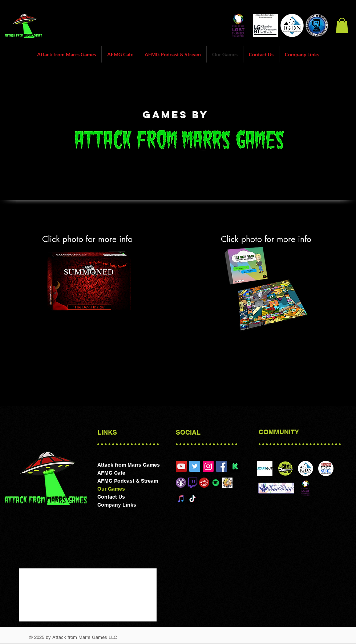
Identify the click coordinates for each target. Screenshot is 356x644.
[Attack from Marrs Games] (208, 466)
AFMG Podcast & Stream (128, 481)
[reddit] (204, 483)
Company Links (117, 505)
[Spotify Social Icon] (216, 483)
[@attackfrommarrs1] (195, 466)
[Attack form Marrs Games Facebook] (222, 466)
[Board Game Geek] (227, 483)
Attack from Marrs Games (129, 465)
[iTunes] (181, 499)
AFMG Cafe (111, 473)
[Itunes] (181, 483)
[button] (342, 25)
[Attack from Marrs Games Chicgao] (181, 466)
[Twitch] (193, 483)
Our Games (111, 489)
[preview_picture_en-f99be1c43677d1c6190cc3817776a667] (235, 466)
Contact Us (111, 497)
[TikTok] (193, 499)
